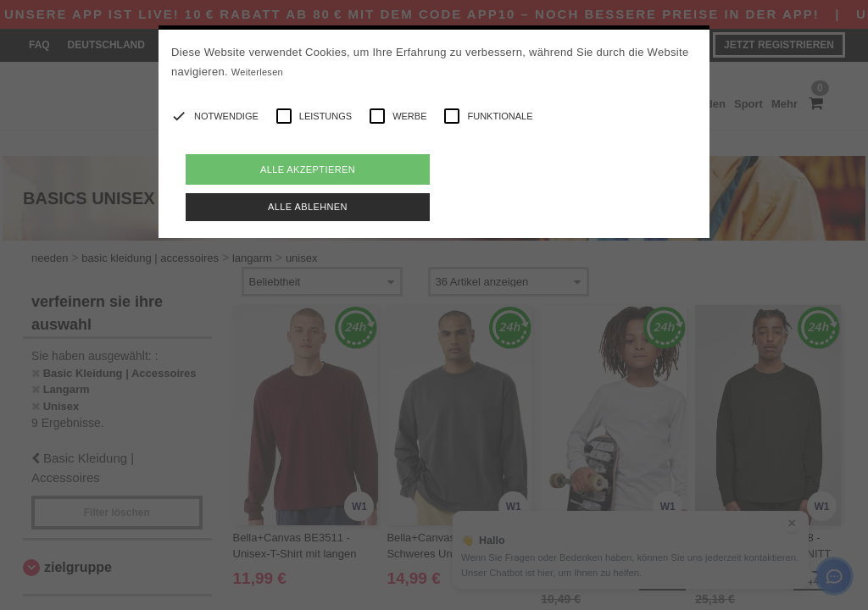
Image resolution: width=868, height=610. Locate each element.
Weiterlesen (257, 72)
